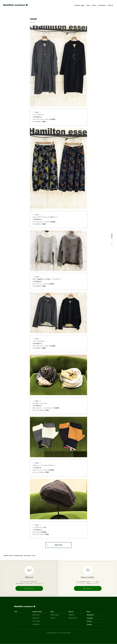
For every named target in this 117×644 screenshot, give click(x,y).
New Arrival (27, 556)
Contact (89, 624)
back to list (58, 545)
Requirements (73, 618)
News (94, 5)
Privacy (89, 621)
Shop (88, 5)
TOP (16, 612)
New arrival (36, 615)
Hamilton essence (8, 556)
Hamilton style (79, 5)
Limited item (36, 624)
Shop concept (55, 615)
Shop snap (36, 618)
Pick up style (36, 621)
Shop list (53, 618)
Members (71, 615)
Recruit (110, 5)
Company (90, 618)
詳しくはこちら (29, 588)
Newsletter (102, 5)
